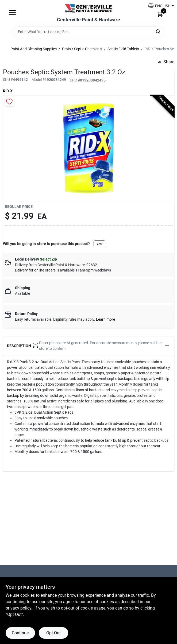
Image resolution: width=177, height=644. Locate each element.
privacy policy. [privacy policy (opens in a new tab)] (19, 608)
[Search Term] (88, 32)
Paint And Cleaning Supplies (34, 49)
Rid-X (8, 91)
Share (166, 62)
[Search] (158, 31)
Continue (20, 633)
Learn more (105, 319)
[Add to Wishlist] (9, 102)
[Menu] (12, 12)
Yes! (99, 244)
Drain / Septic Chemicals (82, 49)
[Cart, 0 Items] (160, 14)
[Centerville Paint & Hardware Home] (88, 9)
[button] (159, 6)
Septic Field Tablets (123, 49)
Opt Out (53, 633)
